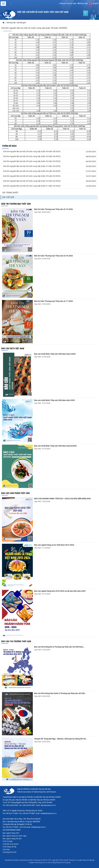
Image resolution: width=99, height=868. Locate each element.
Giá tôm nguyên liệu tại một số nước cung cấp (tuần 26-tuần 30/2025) (32, 171)
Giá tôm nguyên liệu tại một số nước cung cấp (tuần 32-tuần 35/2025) (32, 161)
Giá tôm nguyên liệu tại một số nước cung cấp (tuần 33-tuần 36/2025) (32, 156)
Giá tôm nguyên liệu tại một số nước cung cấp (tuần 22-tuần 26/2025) (32, 181)
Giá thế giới (8, 197)
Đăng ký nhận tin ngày (68, 3)
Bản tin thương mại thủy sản (16, 204)
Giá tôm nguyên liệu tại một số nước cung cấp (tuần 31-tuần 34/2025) (32, 166)
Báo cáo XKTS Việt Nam (13, 349)
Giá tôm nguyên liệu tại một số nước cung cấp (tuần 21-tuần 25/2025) (32, 186)
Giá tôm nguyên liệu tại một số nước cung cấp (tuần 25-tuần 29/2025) (32, 176)
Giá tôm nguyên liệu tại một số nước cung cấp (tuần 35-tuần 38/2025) (32, 151)
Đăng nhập (83, 3)
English (94, 3)
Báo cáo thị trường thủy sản (16, 641)
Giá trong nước (10, 193)
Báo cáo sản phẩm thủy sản (15, 493)
